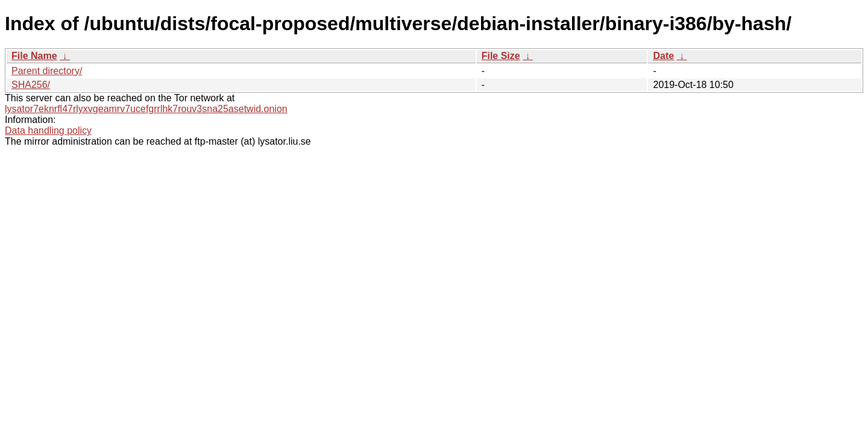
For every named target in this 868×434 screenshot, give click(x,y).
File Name (34, 56)
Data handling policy (48, 131)
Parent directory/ (47, 71)
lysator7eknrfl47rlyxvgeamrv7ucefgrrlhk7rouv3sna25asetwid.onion (146, 109)
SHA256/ (31, 85)
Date (663, 56)
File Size (501, 56)
